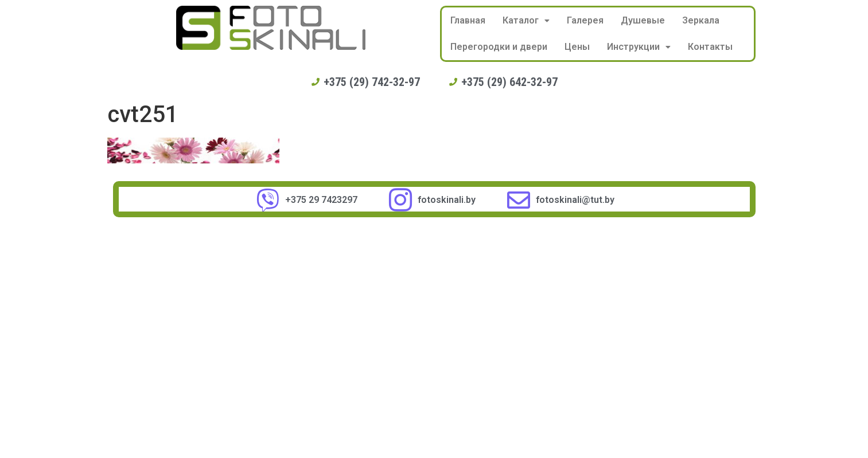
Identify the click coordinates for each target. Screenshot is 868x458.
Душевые (643, 20)
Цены (577, 47)
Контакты (710, 47)
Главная (468, 20)
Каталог (526, 20)
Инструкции (639, 47)
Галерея (585, 20)
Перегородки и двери (499, 47)
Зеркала (701, 20)
